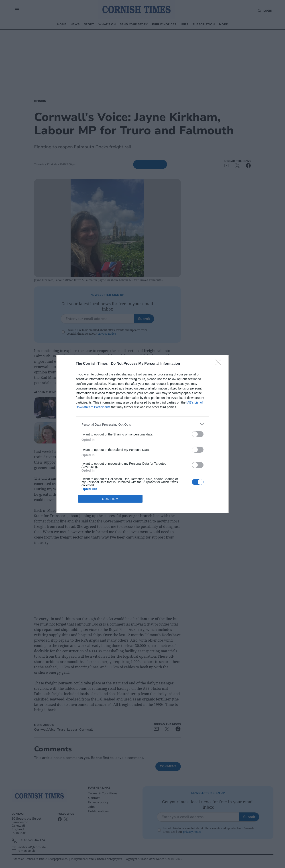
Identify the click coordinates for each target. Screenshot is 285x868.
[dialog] (142, 434)
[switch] (198, 434)
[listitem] (142, 424)
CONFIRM (110, 499)
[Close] (220, 364)
